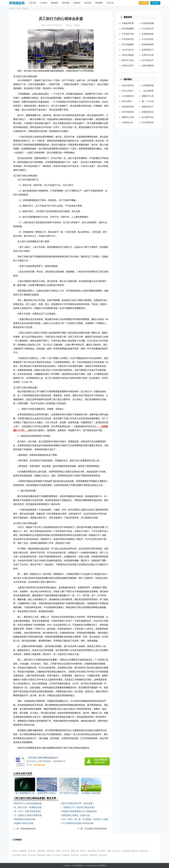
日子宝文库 (116, 851)
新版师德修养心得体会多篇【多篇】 (148, 47)
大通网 (109, 851)
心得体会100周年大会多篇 (128, 125)
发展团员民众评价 (148, 114)
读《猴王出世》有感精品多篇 (28, 807)
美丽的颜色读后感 (28, 829)
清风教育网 (93, 855)
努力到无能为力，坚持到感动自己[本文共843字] (128, 114)
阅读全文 (69, 25)
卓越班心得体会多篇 (24, 823)
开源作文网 (32, 851)
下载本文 (77, 25)
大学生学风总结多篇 (148, 41)
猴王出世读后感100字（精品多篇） (78, 803)
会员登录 (144, 3)
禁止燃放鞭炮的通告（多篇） (128, 31)
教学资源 (66, 3)
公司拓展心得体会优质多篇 (96, 829)
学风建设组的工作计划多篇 (148, 36)
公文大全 (110, 3)
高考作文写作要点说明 (128, 68)
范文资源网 (125, 851)
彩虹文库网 (16, 855)
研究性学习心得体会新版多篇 (28, 803)
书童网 (58, 851)
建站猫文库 (79, 865)
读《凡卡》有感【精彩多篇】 (28, 811)
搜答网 (24, 855)
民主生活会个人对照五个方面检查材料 (128, 93)
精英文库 (83, 851)
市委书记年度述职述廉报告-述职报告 (148, 57)
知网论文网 (75, 851)
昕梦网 (49, 855)
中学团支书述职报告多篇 (128, 36)
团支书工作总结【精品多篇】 (128, 62)
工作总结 (43, 3)
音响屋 (15, 851)
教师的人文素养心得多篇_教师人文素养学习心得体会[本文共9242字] (128, 119)
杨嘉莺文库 (135, 851)
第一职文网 (32, 855)
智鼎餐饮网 (65, 855)
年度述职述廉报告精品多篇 (148, 25)
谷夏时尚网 (41, 851)
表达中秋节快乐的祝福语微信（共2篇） (128, 88)
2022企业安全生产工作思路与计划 (128, 52)
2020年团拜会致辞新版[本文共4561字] (148, 125)
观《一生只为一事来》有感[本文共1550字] (148, 103)
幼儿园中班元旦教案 (148, 119)
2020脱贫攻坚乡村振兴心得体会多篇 (128, 98)
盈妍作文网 (50, 851)
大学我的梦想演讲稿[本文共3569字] (148, 88)
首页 (18, 8)
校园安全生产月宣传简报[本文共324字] (148, 109)
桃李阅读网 (92, 851)
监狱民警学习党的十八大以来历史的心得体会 (148, 52)
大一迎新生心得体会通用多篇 (28, 815)
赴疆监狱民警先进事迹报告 (128, 25)
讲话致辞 (99, 3)
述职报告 (55, 3)
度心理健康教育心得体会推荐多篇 (128, 47)
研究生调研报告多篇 (128, 57)
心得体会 (77, 3)
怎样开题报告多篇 (148, 68)
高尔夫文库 (75, 855)
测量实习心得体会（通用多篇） (148, 98)
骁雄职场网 (41, 855)
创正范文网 (102, 855)
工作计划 (32, 3)
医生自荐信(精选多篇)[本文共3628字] (128, 103)
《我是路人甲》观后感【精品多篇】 (79, 807)
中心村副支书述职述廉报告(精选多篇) (148, 31)
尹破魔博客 (22, 851)
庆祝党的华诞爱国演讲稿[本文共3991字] (128, 109)
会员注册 (155, 3)
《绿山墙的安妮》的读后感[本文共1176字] (148, 93)
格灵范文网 (101, 851)
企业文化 (88, 3)
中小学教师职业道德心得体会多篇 (78, 823)
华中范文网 (65, 851)
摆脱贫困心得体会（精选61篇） (77, 815)
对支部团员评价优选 (128, 41)
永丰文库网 (56, 855)
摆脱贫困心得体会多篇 (25, 819)
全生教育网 (84, 855)
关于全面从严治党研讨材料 (148, 62)
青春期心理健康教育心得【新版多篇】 (80, 811)
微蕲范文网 (144, 851)
